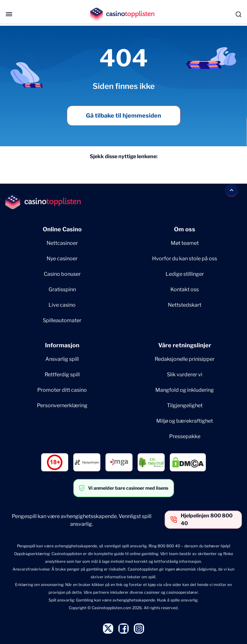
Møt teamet (185, 243)
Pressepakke (185, 436)
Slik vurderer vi (185, 375)
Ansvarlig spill (62, 359)
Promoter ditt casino (62, 390)
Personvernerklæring (62, 405)
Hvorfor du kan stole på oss (185, 259)
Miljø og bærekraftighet (185, 421)
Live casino (62, 305)
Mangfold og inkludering (185, 390)
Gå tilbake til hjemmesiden (123, 115)
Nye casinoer (62, 259)
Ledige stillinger (185, 274)
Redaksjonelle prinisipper (185, 359)
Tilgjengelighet (185, 405)
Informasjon (62, 345)
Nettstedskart (185, 305)
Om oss (185, 229)
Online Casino (62, 229)
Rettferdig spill (62, 375)
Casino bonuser (62, 274)
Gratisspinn (62, 289)
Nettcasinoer (62, 243)
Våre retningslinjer (185, 345)
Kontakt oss (185, 289)
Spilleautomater (62, 320)
